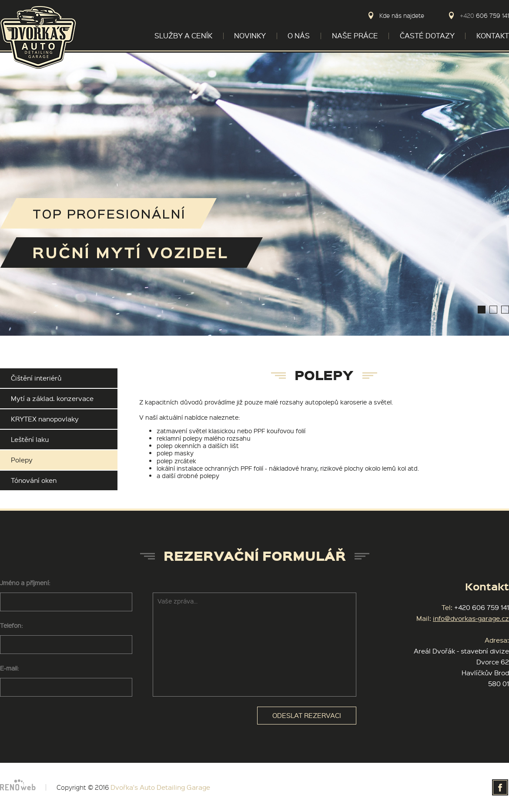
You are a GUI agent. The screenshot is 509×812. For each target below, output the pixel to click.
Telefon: (11, 625)
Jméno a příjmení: (25, 583)
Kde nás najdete (402, 15)
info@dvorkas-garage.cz (471, 618)
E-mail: (9, 668)
